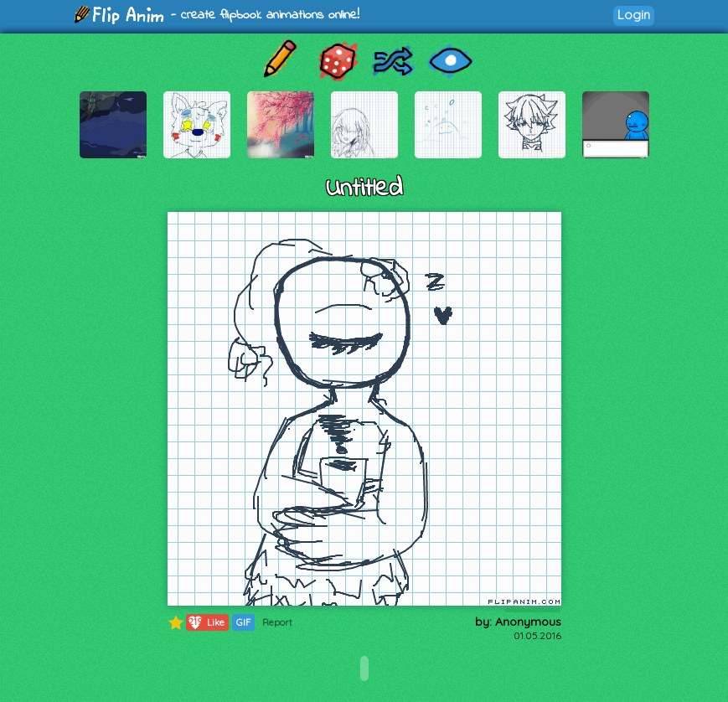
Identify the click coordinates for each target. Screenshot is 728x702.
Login (634, 15)
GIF (243, 622)
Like (206, 622)
